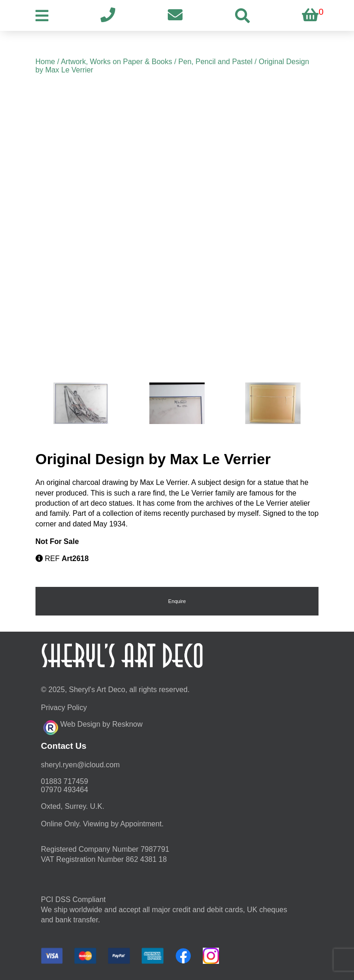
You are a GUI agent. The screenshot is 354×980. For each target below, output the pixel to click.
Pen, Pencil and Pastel (215, 62)
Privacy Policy (64, 708)
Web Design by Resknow (93, 726)
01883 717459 (65, 781)
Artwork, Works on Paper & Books (117, 62)
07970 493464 (65, 790)
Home (45, 62)
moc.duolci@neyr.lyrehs (80, 765)
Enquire (177, 601)
